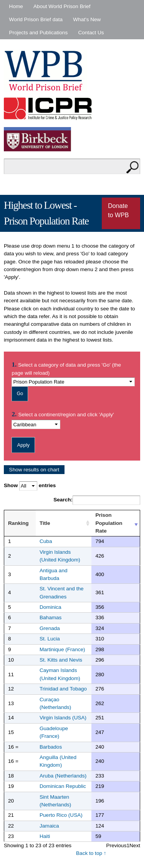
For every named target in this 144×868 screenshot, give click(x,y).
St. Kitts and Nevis (61, 660)
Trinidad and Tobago (63, 689)
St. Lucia (50, 639)
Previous (117, 845)
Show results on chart (34, 470)
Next (135, 845)
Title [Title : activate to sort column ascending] (45, 523)
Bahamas (50, 617)
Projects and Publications (39, 33)
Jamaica (49, 826)
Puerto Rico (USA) (61, 815)
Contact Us (91, 33)
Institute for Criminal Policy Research (50, 108)
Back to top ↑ (91, 853)
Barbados (51, 747)
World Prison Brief (46, 71)
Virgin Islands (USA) (63, 718)
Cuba (46, 541)
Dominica (50, 607)
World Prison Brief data (36, 19)
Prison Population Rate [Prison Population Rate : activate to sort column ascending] (109, 523)
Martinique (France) (62, 649)
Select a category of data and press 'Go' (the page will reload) (66, 369)
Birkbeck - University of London (42, 139)
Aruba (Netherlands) (63, 776)
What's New (87, 19)
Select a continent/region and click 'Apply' (66, 415)
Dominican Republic (63, 786)
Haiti (45, 836)
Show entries (30, 486)
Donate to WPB (118, 210)
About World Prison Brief (62, 6)
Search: (97, 500)
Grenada (50, 628)
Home (16, 6)
